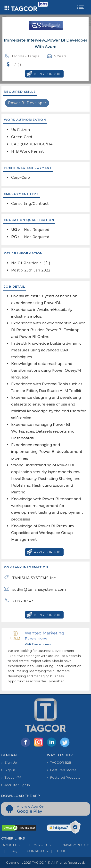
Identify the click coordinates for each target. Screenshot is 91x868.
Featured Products (63, 777)
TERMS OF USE (36, 845)
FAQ (9, 851)
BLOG (57, 851)
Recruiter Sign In (16, 785)
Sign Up (9, 762)
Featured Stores (62, 770)
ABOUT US (10, 845)
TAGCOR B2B (59, 762)
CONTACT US (33, 851)
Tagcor (11, 777)
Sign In (8, 770)
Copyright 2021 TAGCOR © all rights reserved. (45, 862)
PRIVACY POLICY (71, 845)
